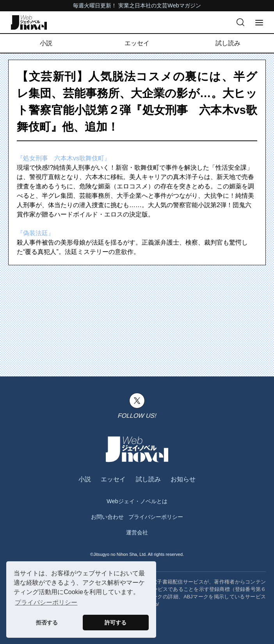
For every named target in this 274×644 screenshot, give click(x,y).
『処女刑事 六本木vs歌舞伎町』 (64, 158)
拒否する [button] (47, 623)
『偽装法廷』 (36, 233)
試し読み (228, 43)
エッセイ (137, 43)
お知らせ (183, 479)
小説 (46, 43)
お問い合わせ (107, 517)
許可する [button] (116, 623)
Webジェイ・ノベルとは (137, 501)
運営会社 (137, 532)
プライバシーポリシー (156, 517)
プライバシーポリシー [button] (46, 602)
